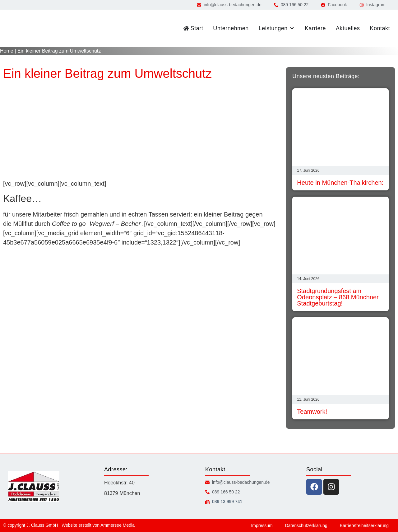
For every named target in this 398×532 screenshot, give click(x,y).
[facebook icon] (314, 487)
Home (7, 51)
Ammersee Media (118, 525)
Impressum (262, 525)
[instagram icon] (331, 487)
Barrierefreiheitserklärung (364, 525)
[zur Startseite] (30, 28)
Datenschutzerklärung (306, 525)
